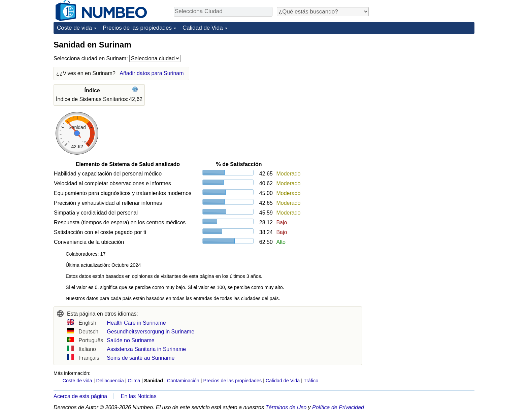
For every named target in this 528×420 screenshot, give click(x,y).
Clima (134, 381)
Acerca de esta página (80, 396)
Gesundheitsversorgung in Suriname (151, 332)
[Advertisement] (424, 82)
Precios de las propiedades (137, 28)
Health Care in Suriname (136, 323)
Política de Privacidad (338, 407)
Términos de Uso (286, 407)
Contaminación (183, 381)
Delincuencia (110, 381)
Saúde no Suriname (130, 340)
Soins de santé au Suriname (141, 358)
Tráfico (311, 381)
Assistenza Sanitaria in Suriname (146, 349)
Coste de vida (74, 28)
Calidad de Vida (203, 28)
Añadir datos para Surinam (152, 73)
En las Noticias (139, 396)
